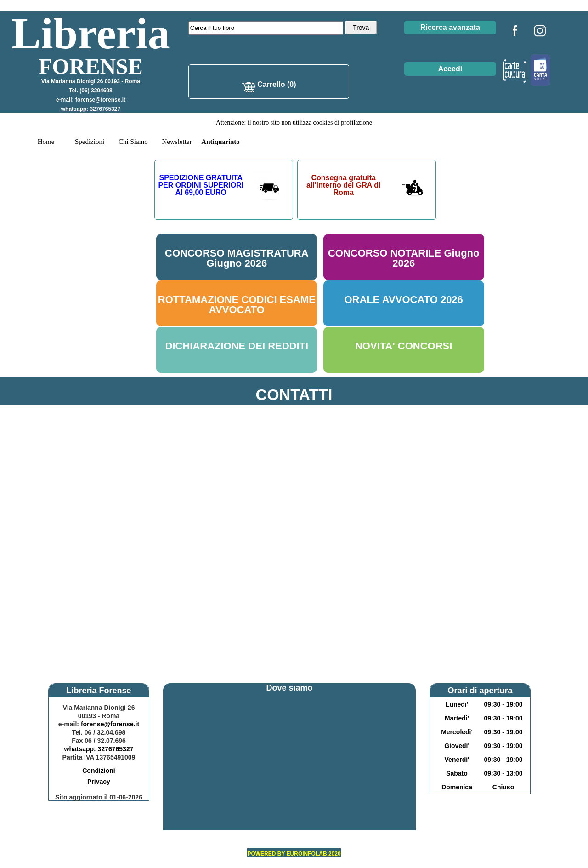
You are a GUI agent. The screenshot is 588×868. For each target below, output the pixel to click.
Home (46, 142)
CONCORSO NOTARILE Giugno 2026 (404, 258)
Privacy (99, 782)
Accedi (450, 69)
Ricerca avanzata (450, 27)
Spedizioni (90, 142)
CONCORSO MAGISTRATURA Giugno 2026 (237, 258)
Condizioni (99, 771)
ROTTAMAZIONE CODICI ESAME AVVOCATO (237, 305)
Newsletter (177, 142)
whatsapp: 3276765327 (91, 109)
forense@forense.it (100, 100)
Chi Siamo (133, 142)
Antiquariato (220, 142)
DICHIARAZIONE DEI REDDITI (237, 346)
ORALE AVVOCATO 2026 (403, 300)
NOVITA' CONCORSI (404, 346)
